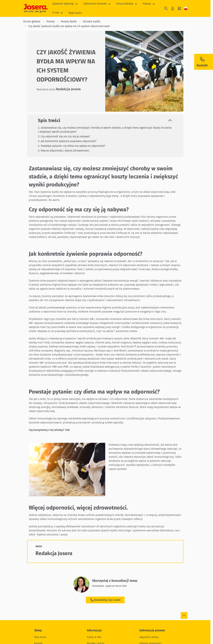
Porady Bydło (66, 21)
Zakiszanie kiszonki (95, 4)
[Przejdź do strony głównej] (36, 8)
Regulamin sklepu (149, 637)
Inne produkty (125, 4)
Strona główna (32, 21)
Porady (147, 4)
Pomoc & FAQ (94, 637)
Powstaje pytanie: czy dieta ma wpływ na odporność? (73, 146)
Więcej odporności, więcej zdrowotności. (65, 151)
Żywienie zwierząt (63, 4)
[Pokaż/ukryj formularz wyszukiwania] (166, 8)
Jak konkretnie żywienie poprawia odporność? (69, 141)
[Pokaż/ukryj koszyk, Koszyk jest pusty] (179, 8)
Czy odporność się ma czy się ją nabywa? (65, 136)
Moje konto (75, 13)
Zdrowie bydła (89, 21)
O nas (56, 13)
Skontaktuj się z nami (105, 600)
